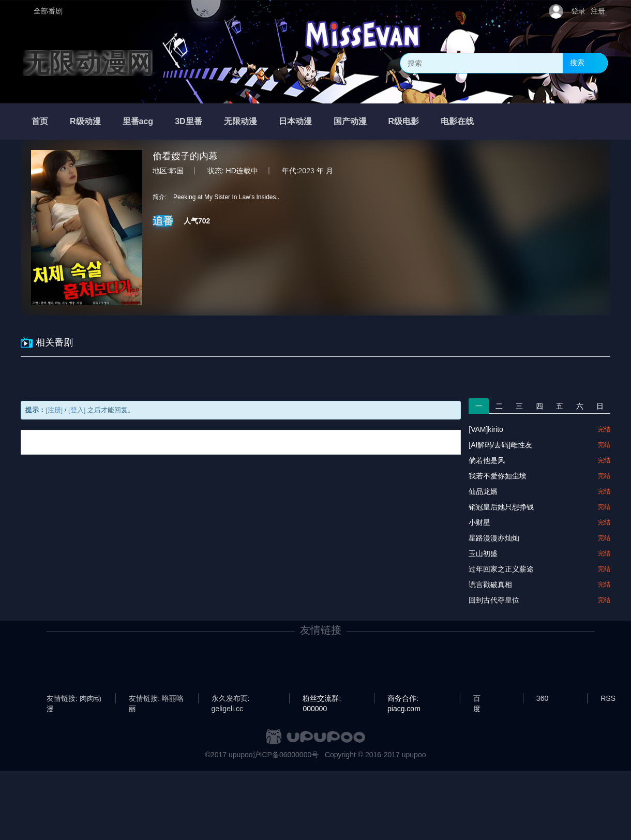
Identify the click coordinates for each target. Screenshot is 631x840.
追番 (163, 221)
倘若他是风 (487, 460)
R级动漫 (85, 121)
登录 (578, 11)
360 (542, 698)
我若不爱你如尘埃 (498, 476)
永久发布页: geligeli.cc (231, 699)
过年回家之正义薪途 (501, 569)
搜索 (577, 63)
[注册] (54, 410)
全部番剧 (48, 11)
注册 (598, 11)
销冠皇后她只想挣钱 (501, 507)
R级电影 (404, 121)
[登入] (77, 410)
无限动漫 (241, 121)
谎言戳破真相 (490, 584)
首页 (40, 121)
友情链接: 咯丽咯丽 (156, 699)
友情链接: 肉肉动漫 (74, 699)
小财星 (479, 522)
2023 (306, 171)
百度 (477, 699)
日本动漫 (295, 121)
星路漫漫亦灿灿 (494, 538)
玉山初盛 (483, 553)
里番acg (138, 121)
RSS (608, 698)
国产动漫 (350, 121)
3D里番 (188, 121)
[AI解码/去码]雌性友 (500, 445)
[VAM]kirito (486, 429)
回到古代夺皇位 (494, 600)
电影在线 (457, 121)
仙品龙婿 (483, 491)
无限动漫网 (88, 63)
